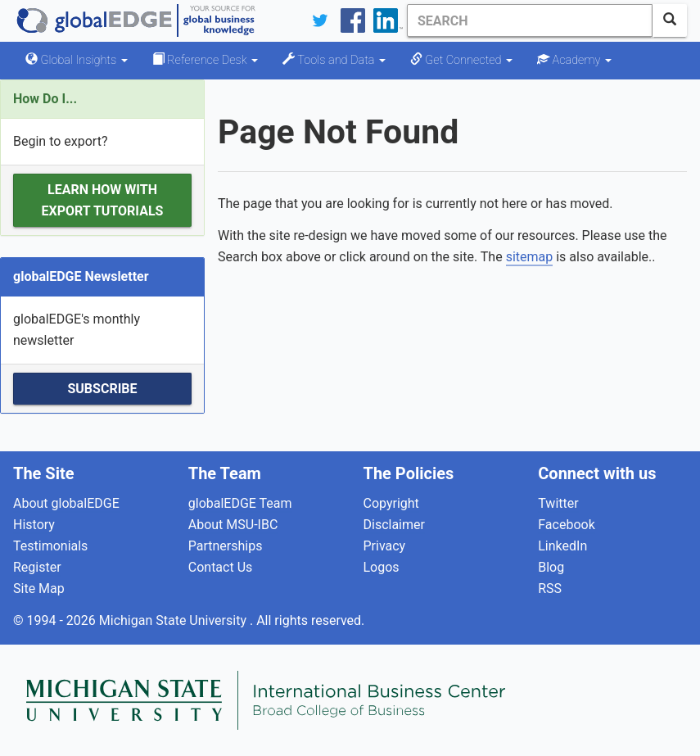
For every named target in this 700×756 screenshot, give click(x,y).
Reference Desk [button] (205, 60)
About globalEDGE (66, 503)
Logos (382, 567)
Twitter (558, 503)
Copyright (391, 503)
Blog (551, 567)
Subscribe (102, 389)
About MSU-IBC (233, 525)
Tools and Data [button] (334, 60)
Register (37, 567)
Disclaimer (394, 525)
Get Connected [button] (461, 60)
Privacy (385, 546)
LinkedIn (562, 546)
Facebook (566, 525)
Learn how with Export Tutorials (103, 200)
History (34, 525)
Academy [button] (574, 60)
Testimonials (50, 546)
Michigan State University (174, 620)
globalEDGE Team (240, 503)
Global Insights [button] (77, 60)
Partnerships (226, 546)
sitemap (530, 257)
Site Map (39, 589)
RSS (550, 589)
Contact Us (221, 567)
